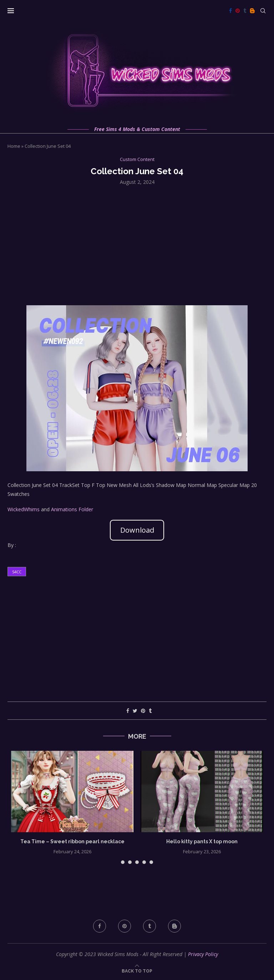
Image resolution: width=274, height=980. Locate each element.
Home (14, 146)
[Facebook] (230, 11)
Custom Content (137, 160)
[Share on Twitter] (135, 711)
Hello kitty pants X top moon (202, 841)
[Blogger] (252, 11)
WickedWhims (24, 509)
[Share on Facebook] (128, 711)
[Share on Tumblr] (150, 711)
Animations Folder (72, 509)
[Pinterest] (238, 11)
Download (137, 530)
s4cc (17, 572)
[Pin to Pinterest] (143, 711)
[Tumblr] (245, 11)
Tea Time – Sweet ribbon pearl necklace (72, 841)
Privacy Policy (203, 954)
